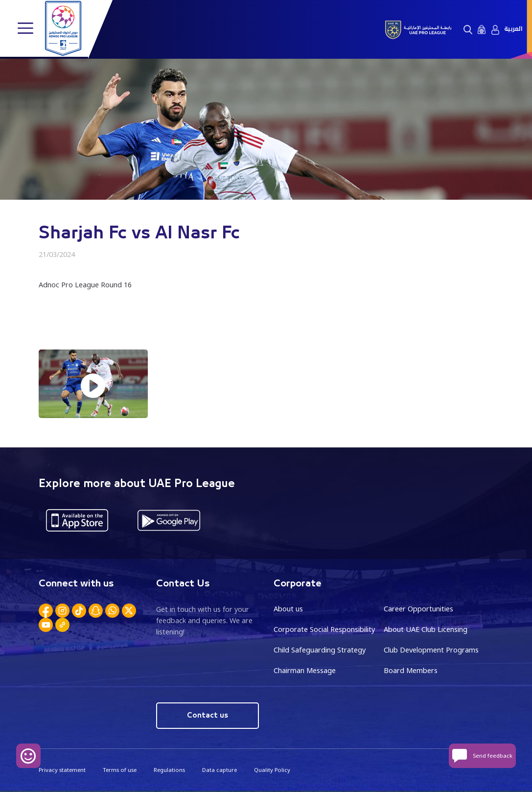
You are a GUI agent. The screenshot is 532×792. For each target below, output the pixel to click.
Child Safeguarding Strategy (319, 649)
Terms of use (120, 769)
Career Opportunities (418, 609)
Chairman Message (305, 670)
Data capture (220, 769)
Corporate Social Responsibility (324, 629)
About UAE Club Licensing (426, 629)
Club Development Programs (431, 649)
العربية (513, 29)
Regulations (169, 769)
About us (288, 609)
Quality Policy (272, 769)
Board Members (411, 670)
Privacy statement (62, 769)
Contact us (207, 714)
